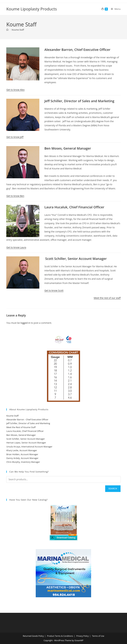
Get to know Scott (54, 290)
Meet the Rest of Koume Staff (21, 427)
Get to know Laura (16, 247)
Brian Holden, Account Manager (22, 454)
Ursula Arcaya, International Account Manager (29, 447)
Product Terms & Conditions (60, 636)
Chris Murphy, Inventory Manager (23, 462)
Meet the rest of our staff (107, 298)
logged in (25, 323)
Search (113, 489)
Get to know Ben (15, 196)
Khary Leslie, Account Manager (22, 450)
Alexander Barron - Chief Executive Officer (27, 419)
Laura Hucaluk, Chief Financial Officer (25, 431)
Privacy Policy (83, 636)
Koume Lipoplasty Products (32, 9)
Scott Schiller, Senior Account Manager (26, 439)
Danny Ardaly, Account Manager (22, 458)
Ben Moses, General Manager (21, 435)
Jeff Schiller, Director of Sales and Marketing (28, 423)
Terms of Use (98, 636)
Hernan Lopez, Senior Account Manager (26, 443)
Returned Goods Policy (33, 636)
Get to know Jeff (15, 137)
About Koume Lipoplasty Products (29, 409)
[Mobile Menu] (115, 9)
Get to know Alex (15, 90)
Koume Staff (18, 30)
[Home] (7, 30)
